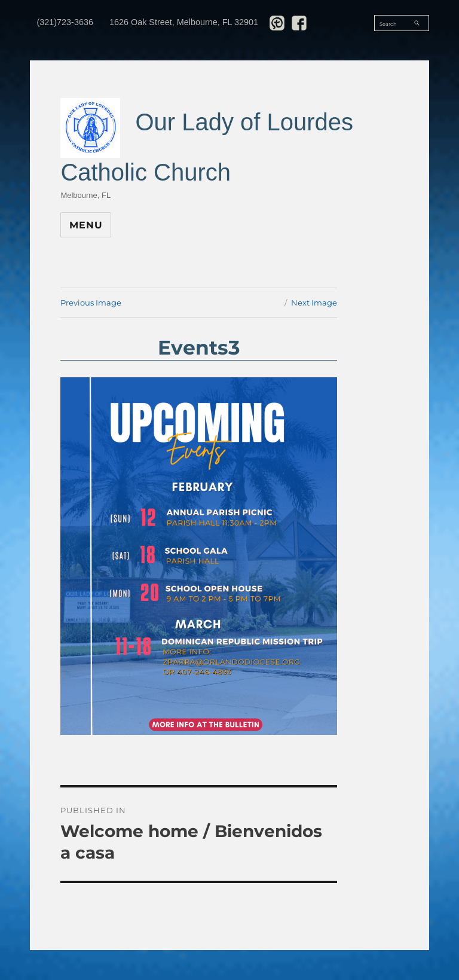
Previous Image (91, 303)
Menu (86, 225)
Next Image (314, 303)
